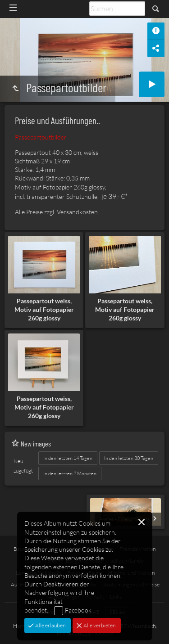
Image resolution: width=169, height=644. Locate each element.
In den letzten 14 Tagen (68, 458)
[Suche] (117, 9)
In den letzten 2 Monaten (70, 473)
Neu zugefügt (23, 466)
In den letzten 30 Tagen (129, 458)
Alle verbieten (99, 625)
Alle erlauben (50, 625)
